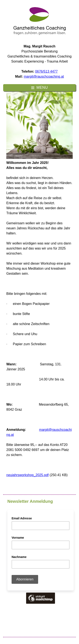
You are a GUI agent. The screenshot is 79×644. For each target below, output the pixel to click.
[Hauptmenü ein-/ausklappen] (39, 88)
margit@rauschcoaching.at (44, 76)
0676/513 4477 (46, 71)
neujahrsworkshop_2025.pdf (27, 475)
